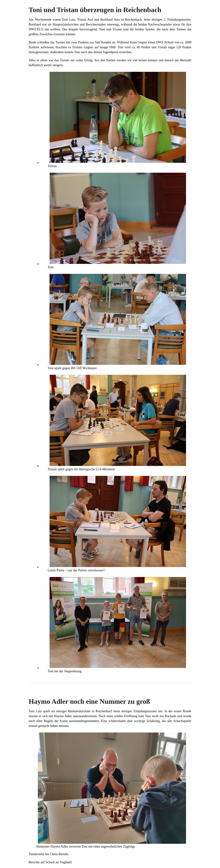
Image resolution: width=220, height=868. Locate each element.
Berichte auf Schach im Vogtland (50, 862)
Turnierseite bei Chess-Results (49, 854)
